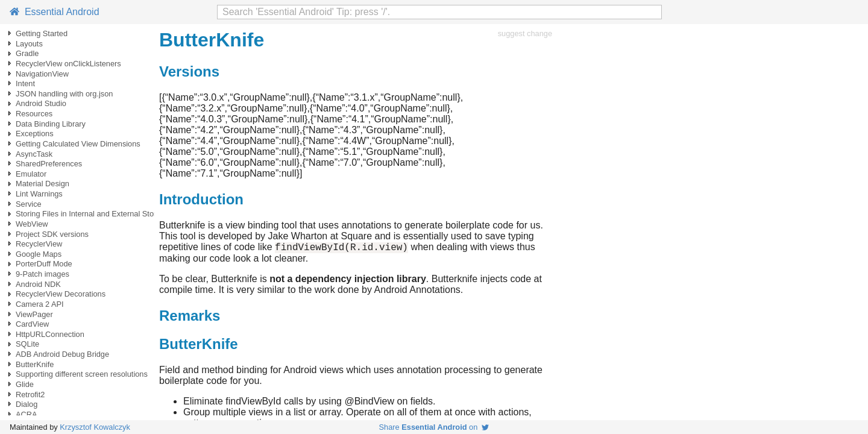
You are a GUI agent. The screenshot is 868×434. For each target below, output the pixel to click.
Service (29, 204)
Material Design (42, 184)
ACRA (27, 414)
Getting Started (42, 33)
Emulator (31, 174)
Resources (34, 114)
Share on (434, 427)
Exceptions (35, 134)
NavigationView (42, 74)
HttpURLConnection (50, 334)
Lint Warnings (39, 194)
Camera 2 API (40, 304)
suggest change (525, 33)
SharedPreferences (49, 164)
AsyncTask (34, 154)
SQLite (27, 344)
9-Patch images (42, 274)
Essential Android (55, 12)
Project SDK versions (52, 234)
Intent (25, 83)
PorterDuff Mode (44, 264)
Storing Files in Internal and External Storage (93, 214)
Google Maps (39, 254)
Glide (25, 384)
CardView (32, 324)
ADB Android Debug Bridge (62, 354)
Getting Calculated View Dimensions (78, 144)
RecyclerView (39, 244)
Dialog (27, 404)
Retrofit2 (30, 395)
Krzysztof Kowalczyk (95, 427)
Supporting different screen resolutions (82, 374)
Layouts (29, 44)
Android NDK (38, 284)
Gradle (27, 53)
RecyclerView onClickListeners (68, 64)
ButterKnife (35, 364)
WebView (32, 224)
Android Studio (41, 103)
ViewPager (34, 314)
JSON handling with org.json (64, 94)
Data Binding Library (51, 124)
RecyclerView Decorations (61, 294)
